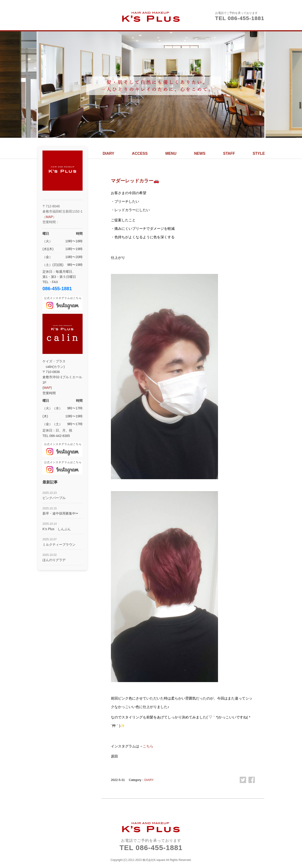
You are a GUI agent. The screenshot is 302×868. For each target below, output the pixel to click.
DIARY (108, 153)
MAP (49, 217)
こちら (148, 746)
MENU (171, 153)
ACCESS (140, 153)
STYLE (259, 153)
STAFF (229, 153)
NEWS (200, 153)
